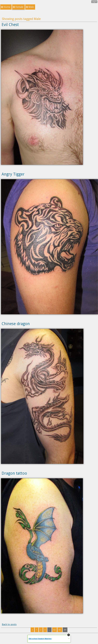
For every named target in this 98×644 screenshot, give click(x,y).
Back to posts (9, 624)
